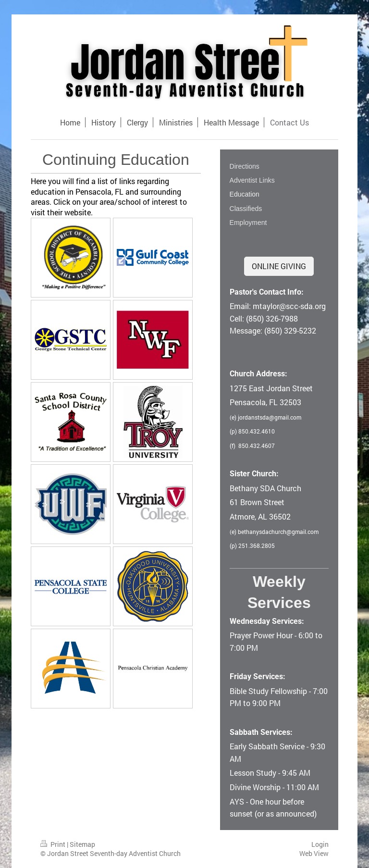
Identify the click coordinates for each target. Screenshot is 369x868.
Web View (314, 853)
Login (320, 844)
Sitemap (82, 844)
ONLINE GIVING (279, 266)
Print (54, 844)
